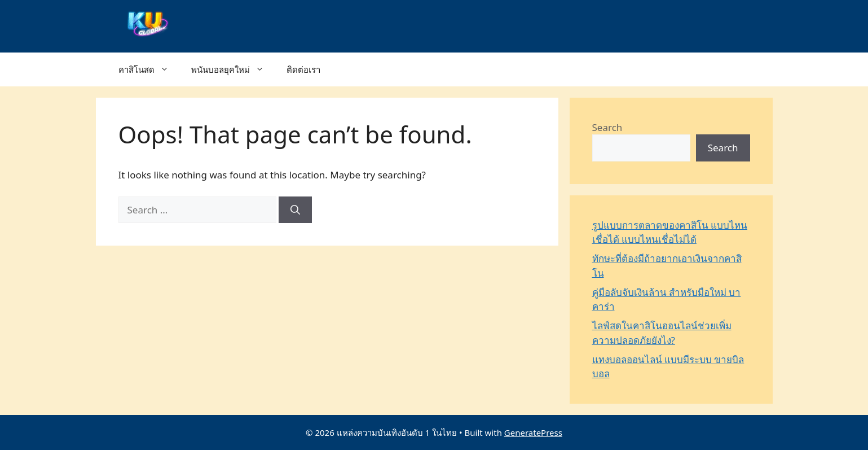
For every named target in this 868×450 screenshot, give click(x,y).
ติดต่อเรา (303, 69)
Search (607, 127)
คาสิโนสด (149, 69)
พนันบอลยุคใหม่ (233, 69)
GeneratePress (533, 432)
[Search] (295, 210)
